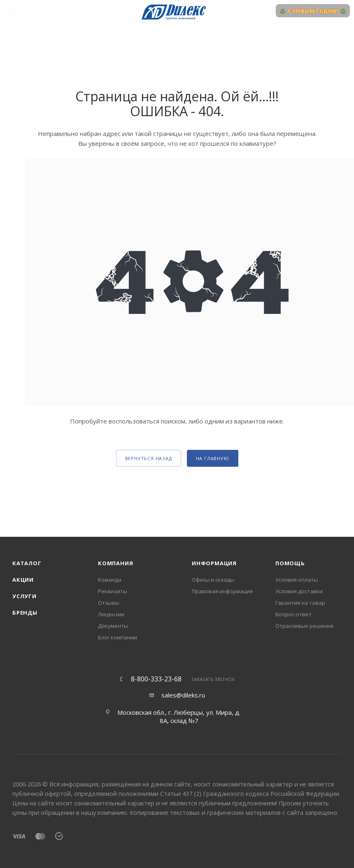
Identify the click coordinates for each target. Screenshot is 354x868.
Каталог (27, 563)
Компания (115, 563)
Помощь (290, 563)
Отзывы (109, 603)
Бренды (25, 613)
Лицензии (111, 614)
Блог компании (118, 637)
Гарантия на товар (300, 603)
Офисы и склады (213, 580)
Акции (23, 580)
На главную (213, 458)
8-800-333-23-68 (156, 679)
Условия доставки (299, 591)
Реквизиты (113, 591)
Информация (214, 563)
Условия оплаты (297, 580)
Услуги (24, 596)
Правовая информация (222, 591)
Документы (113, 626)
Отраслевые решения (304, 626)
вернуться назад (149, 458)
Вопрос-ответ (293, 614)
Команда (110, 580)
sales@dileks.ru (183, 695)
